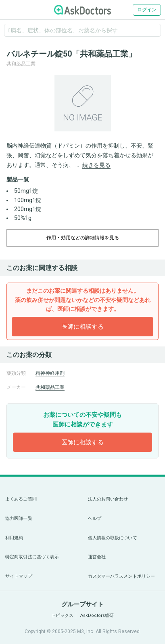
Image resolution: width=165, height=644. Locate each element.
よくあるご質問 (21, 499)
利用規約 (14, 538)
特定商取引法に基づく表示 (32, 557)
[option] (82, 103)
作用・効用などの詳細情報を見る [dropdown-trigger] (83, 238)
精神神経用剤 (50, 373)
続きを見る (96, 165)
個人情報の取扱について (113, 538)
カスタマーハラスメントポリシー (122, 576)
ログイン (147, 10)
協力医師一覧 (19, 518)
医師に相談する (82, 327)
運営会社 (97, 557)
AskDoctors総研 (97, 615)
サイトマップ (19, 576)
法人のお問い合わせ (108, 499)
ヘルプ (95, 518)
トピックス (62, 615)
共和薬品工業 (50, 387)
